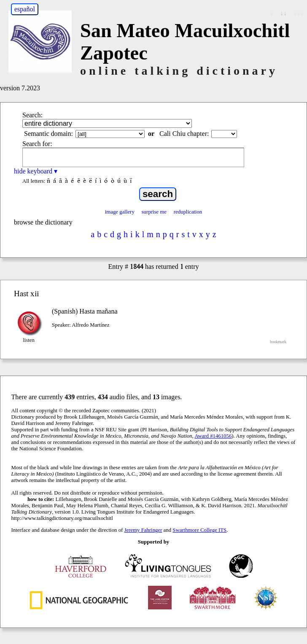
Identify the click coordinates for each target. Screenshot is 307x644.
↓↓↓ (299, 13)
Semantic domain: (48, 134)
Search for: (37, 144)
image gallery (120, 212)
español (25, 9)
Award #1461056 (213, 436)
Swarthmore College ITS (199, 530)
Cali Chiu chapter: (184, 134)
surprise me (154, 212)
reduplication (188, 212)
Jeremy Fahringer (143, 530)
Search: (32, 115)
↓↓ (283, 13)
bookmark (278, 342)
